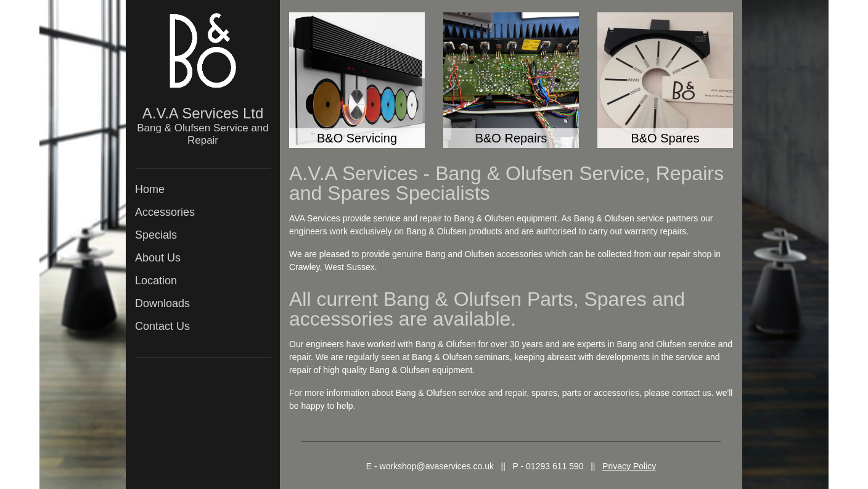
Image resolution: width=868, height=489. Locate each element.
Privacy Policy (629, 466)
